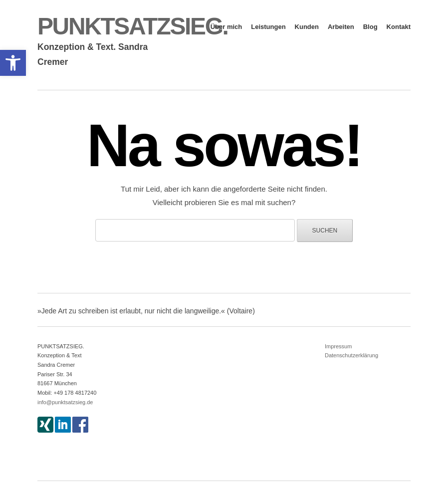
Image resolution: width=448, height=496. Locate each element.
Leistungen (268, 27)
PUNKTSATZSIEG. (133, 26)
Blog (370, 27)
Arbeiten (341, 27)
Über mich (226, 27)
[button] (13, 63)
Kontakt (399, 27)
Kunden (307, 27)
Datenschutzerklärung (351, 355)
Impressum (338, 346)
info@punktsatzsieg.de (65, 402)
